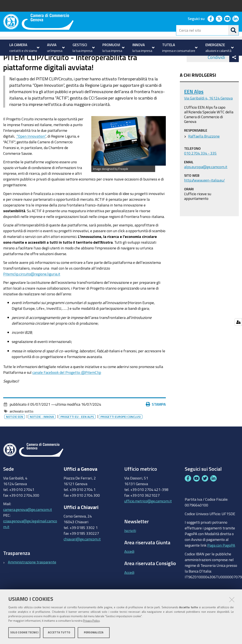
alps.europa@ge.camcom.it (206, 191)
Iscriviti (130, 555)
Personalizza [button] (94, 633)
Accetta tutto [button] (59, 633)
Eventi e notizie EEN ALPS (124, 66)
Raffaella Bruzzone (204, 161)
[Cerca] (233, 30)
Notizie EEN (15, 441)
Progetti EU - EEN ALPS (77, 441)
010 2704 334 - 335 (200, 178)
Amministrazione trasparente (32, 587)
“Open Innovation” (31, 161)
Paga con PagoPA (221, 570)
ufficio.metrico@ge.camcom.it (148, 526)
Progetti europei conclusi (121, 441)
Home (6, 66)
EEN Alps (194, 116)
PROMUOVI (21, 66)
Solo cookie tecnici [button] (24, 633)
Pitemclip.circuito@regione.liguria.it (32, 299)
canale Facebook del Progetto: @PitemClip (67, 397)
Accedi (129, 576)
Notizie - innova (42, 441)
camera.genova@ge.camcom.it (28, 534)
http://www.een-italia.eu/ (204, 205)
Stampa (156, 429)
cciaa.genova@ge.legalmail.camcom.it (30, 548)
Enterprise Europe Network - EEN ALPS (68, 66)
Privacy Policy (91, 621)
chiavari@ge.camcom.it (82, 564)
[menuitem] (24, 48)
